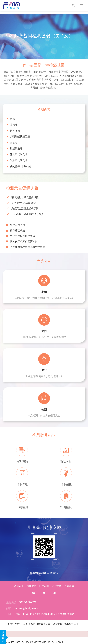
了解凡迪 (69, 586)
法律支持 (32, 586)
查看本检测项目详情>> (44, 573)
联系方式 (56, 586)
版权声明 (44, 586)
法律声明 (19, 586)
